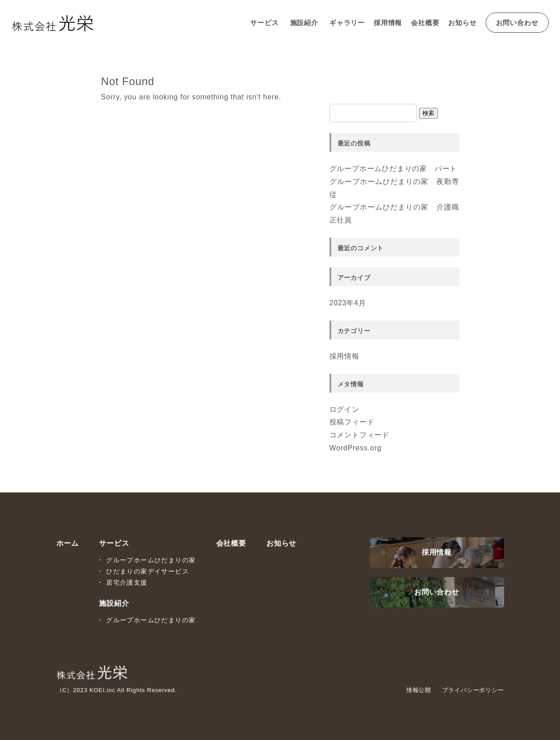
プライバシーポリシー (473, 690)
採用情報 (388, 23)
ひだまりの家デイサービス (147, 571)
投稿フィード (352, 422)
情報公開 (419, 690)
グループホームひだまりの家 (151, 560)
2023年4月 (348, 303)
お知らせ (462, 23)
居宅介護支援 (127, 582)
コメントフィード (359, 435)
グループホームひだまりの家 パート (393, 169)
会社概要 (425, 23)
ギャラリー (347, 23)
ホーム (68, 543)
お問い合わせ (517, 23)
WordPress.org (356, 448)
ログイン (344, 409)
